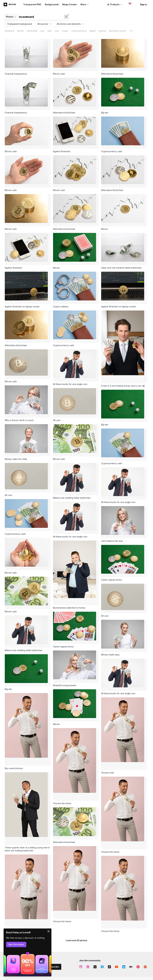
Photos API (72, 962)
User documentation (106, 962)
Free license (131, 952)
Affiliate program (13, 922)
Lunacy (71, 912)
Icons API (72, 952)
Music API (72, 967)
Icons (41, 912)
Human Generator (47, 977)
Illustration (101, 917)
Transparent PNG (32, 4)
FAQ (98, 957)
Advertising (10, 917)
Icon (98, 912)
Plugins (71, 927)
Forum (99, 952)
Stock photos (45, 922)
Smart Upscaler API (76, 972)
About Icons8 (131, 912)
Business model (133, 917)
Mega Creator (70, 4)
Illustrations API (75, 957)
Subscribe (54, 889)
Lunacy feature (103, 922)
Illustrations (44, 917)
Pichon (70, 917)
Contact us (101, 967)
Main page (10, 912)
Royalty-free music (47, 927)
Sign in (144, 4)
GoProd (71, 922)
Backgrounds (52, 4)
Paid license (131, 957)
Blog (127, 922)
